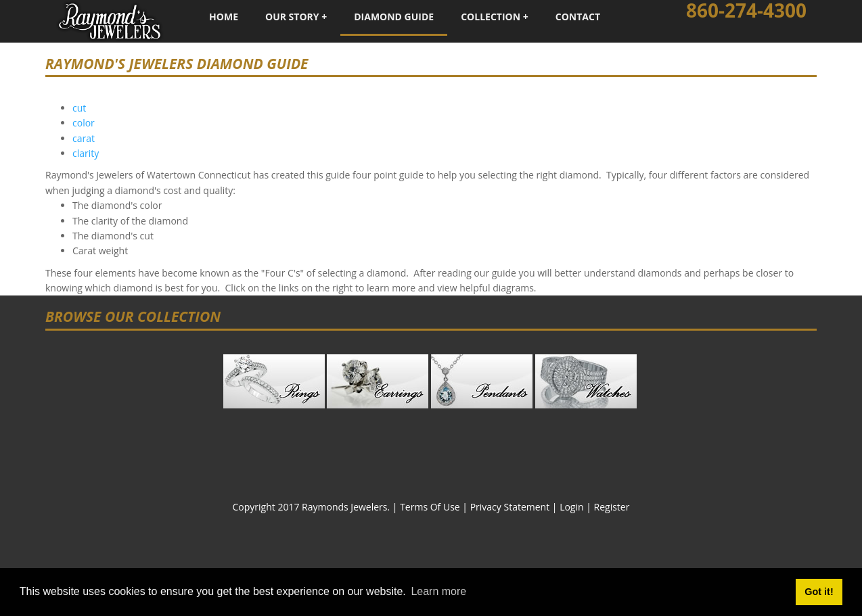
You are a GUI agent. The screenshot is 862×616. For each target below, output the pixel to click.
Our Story (292, 17)
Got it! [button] (819, 592)
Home (224, 17)
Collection (491, 17)
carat (84, 138)
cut (79, 108)
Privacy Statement (510, 507)
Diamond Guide (394, 17)
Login (571, 507)
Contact (578, 17)
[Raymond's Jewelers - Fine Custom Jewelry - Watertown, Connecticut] (110, 20)
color (84, 123)
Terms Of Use (430, 507)
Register (612, 507)
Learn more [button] (438, 591)
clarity (86, 153)
